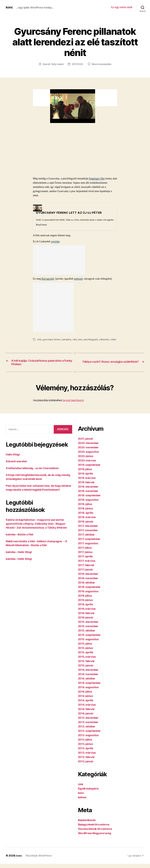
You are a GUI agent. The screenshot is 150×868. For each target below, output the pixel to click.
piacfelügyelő (92, 339)
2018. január (86, 526)
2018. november (88, 496)
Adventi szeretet (16, 466)
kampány (67, 339)
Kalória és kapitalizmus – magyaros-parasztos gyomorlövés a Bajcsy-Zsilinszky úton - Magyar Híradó (36, 528)
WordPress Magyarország (95, 838)
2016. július (85, 600)
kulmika (11, 539)
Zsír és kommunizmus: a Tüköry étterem (42, 532)
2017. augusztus (88, 548)
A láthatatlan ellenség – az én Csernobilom (32, 473)
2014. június (85, 701)
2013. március (87, 757)
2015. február (86, 666)
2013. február (86, 762)
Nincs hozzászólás (102, 64)
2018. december (88, 491)
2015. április (86, 657)
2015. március (87, 661)
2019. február (86, 487)
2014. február (86, 714)
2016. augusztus (88, 596)
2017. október (86, 539)
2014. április (86, 705)
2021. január (86, 443)
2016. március (87, 613)
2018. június (85, 513)
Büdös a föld (25, 539)
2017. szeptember (89, 544)
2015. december (88, 626)
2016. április (86, 609)
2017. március (87, 565)
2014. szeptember (89, 688)
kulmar (82, 802)
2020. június (86, 461)
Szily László (57, 64)
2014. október (87, 683)
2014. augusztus (88, 692)
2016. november (88, 583)
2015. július (85, 648)
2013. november (88, 727)
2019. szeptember (89, 469)
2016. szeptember (89, 592)
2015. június (85, 653)
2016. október (87, 587)
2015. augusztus (88, 644)
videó (40, 343)
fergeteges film (97, 178)
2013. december (88, 722)
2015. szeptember (89, 640)
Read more (42, 224)
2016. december (88, 578)
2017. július (85, 552)
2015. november (88, 631)
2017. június (85, 557)
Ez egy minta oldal (122, 7)
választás (105, 339)
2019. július (85, 474)
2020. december (88, 448)
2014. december (88, 674)
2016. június (85, 605)
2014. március (87, 709)
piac (81, 339)
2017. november (88, 535)
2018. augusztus (88, 504)
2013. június (85, 749)
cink (39, 339)
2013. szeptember (89, 735)
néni (75, 339)
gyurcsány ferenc (52, 339)
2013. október (87, 731)
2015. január (86, 670)
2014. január (86, 718)
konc (10, 7)
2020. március (87, 465)
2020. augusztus (88, 456)
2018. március (87, 522)
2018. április (86, 517)
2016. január (86, 622)
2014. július (85, 696)
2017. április (85, 561)
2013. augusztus (88, 740)
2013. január (86, 766)
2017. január (86, 574)
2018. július (85, 509)
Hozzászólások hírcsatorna (95, 833)
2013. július (85, 744)
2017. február (86, 570)
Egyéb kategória (88, 793)
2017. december (88, 531)
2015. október (87, 635)
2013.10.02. (78, 64)
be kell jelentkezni (73, 405)
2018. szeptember (89, 500)
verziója (55, 241)
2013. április (86, 753)
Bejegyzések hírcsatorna (94, 829)
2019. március (87, 483)
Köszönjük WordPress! (39, 860)
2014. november (88, 679)
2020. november (88, 452)
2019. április (86, 478)
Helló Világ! (13, 459)
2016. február (86, 618)
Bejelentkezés (87, 825)
